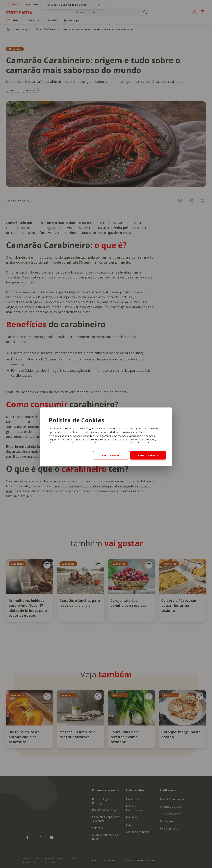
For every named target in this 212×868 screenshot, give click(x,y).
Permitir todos (148, 455)
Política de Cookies (139, 443)
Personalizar (111, 455)
